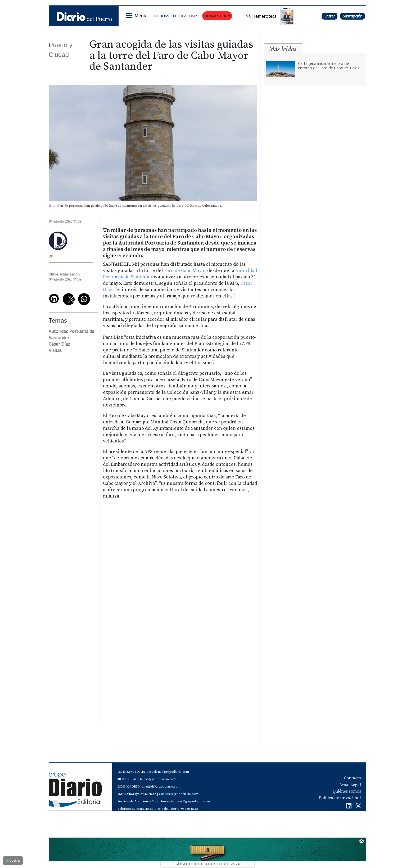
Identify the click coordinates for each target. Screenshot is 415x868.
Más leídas (283, 49)
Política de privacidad (340, 798)
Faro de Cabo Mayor (185, 271)
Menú (140, 16)
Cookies (13, 860)
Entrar (330, 16)
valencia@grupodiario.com (179, 794)
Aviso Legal (350, 785)
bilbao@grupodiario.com (158, 779)
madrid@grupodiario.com (161, 787)
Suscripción (353, 16)
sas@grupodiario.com (194, 801)
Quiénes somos (347, 791)
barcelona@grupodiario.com (168, 772)
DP (51, 256)
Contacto (352, 778)
